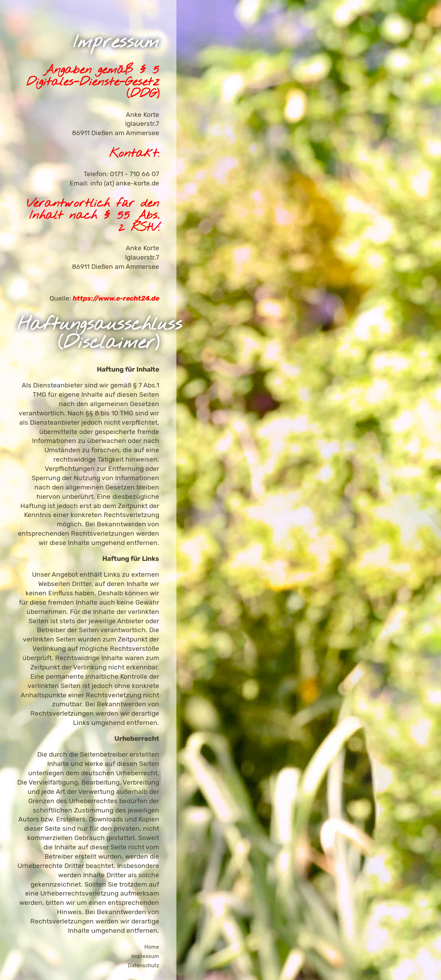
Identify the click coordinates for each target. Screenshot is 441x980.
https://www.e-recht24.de (116, 298)
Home (152, 947)
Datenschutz (143, 966)
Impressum (145, 956)
